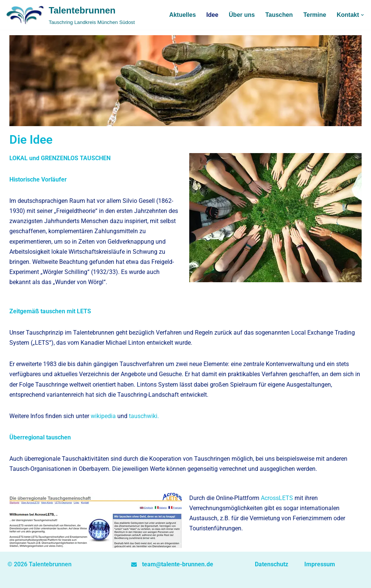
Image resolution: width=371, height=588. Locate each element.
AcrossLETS (277, 498)
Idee (212, 15)
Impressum (320, 564)
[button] (362, 15)
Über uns (242, 15)
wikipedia (103, 416)
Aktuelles (182, 15)
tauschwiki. (144, 416)
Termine (315, 15)
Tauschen (279, 15)
